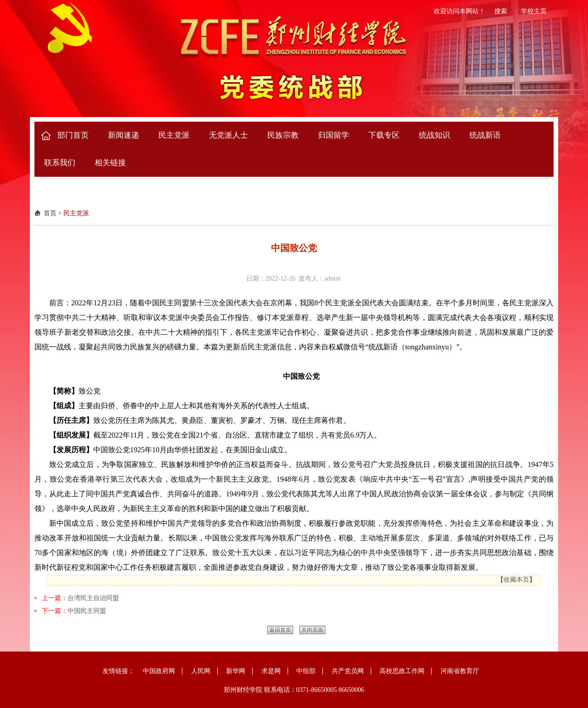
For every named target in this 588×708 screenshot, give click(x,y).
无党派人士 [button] (229, 135)
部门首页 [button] (73, 135)
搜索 (501, 11)
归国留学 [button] (334, 135)
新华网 (236, 671)
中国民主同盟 (87, 611)
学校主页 (534, 11)
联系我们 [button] (60, 163)
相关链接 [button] (110, 163)
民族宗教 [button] (283, 135)
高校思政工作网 (402, 671)
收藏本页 (516, 580)
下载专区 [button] (384, 135)
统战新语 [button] (485, 135)
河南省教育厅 (460, 671)
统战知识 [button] (435, 135)
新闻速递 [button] (124, 135)
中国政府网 (159, 671)
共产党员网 (348, 671)
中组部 (306, 671)
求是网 (271, 671)
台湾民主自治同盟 (93, 598)
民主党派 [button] (174, 135)
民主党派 (76, 213)
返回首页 (280, 630)
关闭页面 (312, 630)
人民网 (201, 671)
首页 (50, 213)
